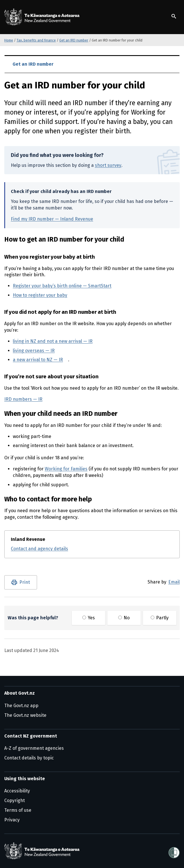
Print (25, 582)
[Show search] (174, 16)
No (124, 618)
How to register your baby (40, 295)
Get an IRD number (74, 40)
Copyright (15, 800)
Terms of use (18, 810)
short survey (108, 165)
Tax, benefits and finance (36, 40)
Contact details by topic (29, 758)
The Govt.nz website (25, 715)
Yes (89, 618)
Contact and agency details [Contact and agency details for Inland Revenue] (39, 549)
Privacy (12, 820)
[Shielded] (174, 851)
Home (9, 40)
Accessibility (17, 791)
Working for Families (66, 469)
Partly (160, 618)
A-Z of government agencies (34, 748)
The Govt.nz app (21, 706)
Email (174, 582)
